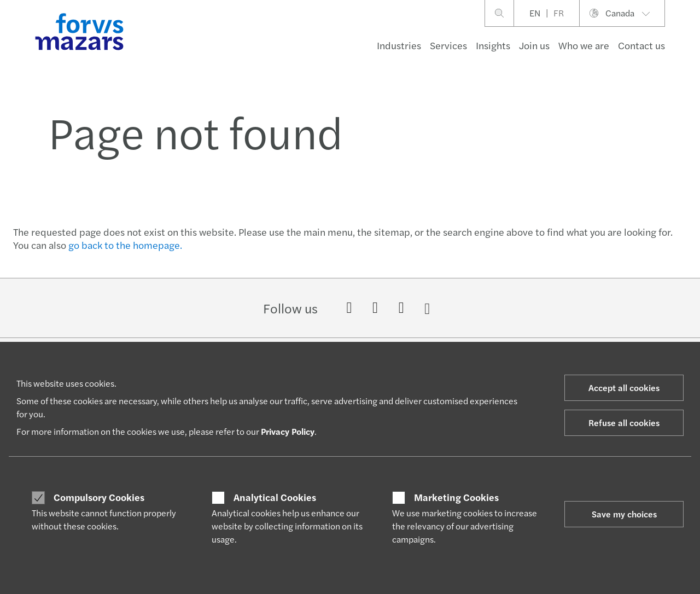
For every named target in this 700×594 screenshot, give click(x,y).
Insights (493, 45)
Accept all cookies (624, 388)
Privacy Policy (288, 431)
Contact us (641, 45)
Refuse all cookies (624, 423)
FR (559, 13)
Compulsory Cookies (99, 497)
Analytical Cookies (275, 497)
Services (448, 45)
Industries (399, 45)
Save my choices (624, 514)
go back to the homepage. (125, 245)
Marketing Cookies (456, 497)
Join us (534, 45)
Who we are (584, 45)
